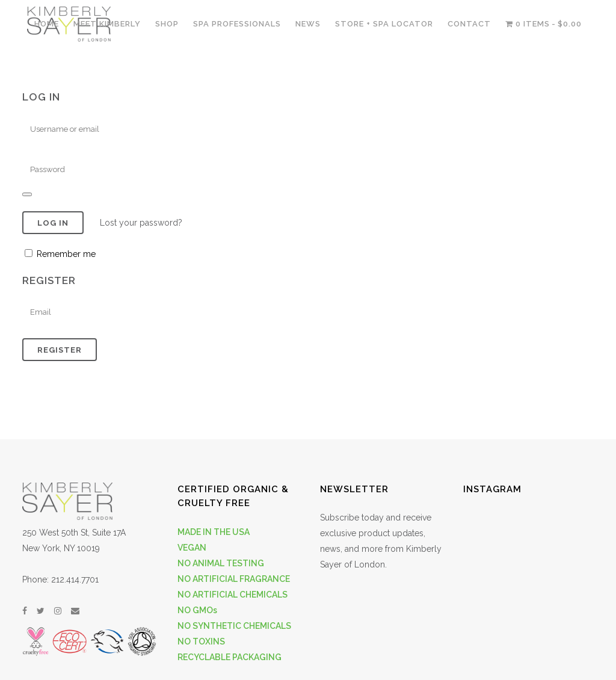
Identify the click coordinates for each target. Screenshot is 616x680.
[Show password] (27, 194)
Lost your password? (141, 223)
